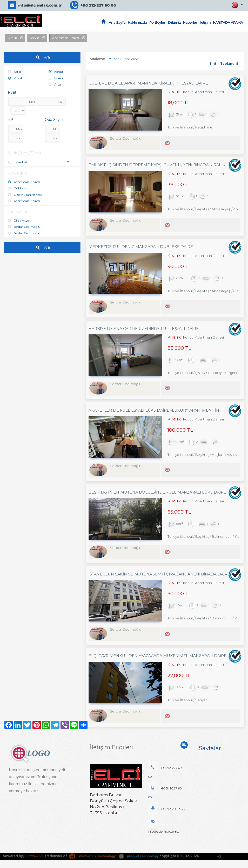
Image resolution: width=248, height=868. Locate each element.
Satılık (15, 72)
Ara (42, 57)
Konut (56, 72)
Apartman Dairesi (24, 182)
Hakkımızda (137, 22)
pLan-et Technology (144, 864)
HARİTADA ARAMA (228, 22)
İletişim (205, 22)
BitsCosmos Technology (95, 864)
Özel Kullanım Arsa (25, 194)
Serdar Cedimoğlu (24, 226)
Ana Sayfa (117, 22)
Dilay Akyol (19, 220)
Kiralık (16, 78)
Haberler (190, 22)
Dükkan (17, 188)
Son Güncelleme (123, 59)
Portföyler (157, 22)
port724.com (34, 864)
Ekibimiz (174, 22)
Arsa (55, 84)
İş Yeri (56, 78)
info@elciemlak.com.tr (40, 5)
